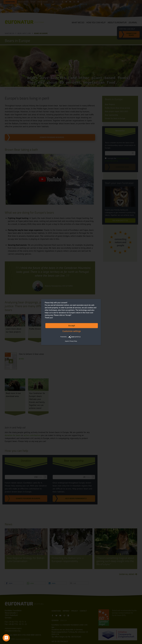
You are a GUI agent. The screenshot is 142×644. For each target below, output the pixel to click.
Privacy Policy (73, 341)
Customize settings (72, 331)
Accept (72, 325)
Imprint (67, 341)
